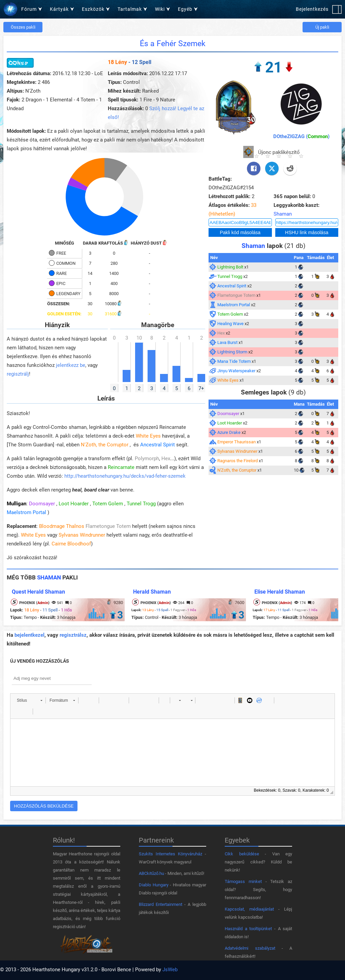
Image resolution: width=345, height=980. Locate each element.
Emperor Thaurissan (237, 442)
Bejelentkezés (312, 9)
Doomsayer (42, 504)
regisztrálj (18, 374)
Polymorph (147, 459)
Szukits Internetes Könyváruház (170, 854)
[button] (29, 700)
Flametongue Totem (108, 526)
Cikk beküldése (242, 854)
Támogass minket (243, 881)
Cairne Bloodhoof (71, 544)
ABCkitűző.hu (151, 873)
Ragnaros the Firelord (238, 461)
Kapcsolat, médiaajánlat (249, 909)
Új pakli (322, 27)
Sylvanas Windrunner (82, 535)
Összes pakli (23, 27)
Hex (166, 459)
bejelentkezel (29, 635)
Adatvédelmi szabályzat (250, 948)
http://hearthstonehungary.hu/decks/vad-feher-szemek (125, 476)
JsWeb (170, 970)
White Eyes (148, 436)
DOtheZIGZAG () (301, 136)
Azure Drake (229, 432)
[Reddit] (290, 168)
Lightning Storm (232, 352)
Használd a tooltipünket (248, 929)
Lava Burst (227, 342)
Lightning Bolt (230, 267)
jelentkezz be (71, 365)
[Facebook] (254, 168)
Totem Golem (108, 504)
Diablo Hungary (154, 885)
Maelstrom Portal (26, 512)
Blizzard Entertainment (161, 904)
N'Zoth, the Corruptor (105, 445)
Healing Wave (230, 324)
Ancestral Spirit (158, 445)
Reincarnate (121, 467)
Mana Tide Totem (234, 361)
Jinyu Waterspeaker (236, 371)
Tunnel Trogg (141, 504)
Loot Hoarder (74, 504)
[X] (272, 168)
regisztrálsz (73, 635)
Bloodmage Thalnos (62, 526)
